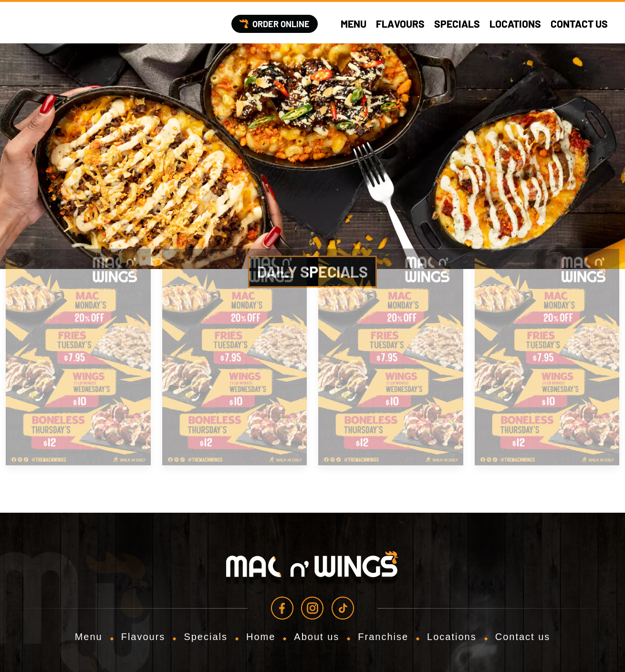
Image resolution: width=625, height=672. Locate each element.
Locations (515, 24)
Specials (457, 24)
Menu (354, 24)
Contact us (579, 24)
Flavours (400, 24)
